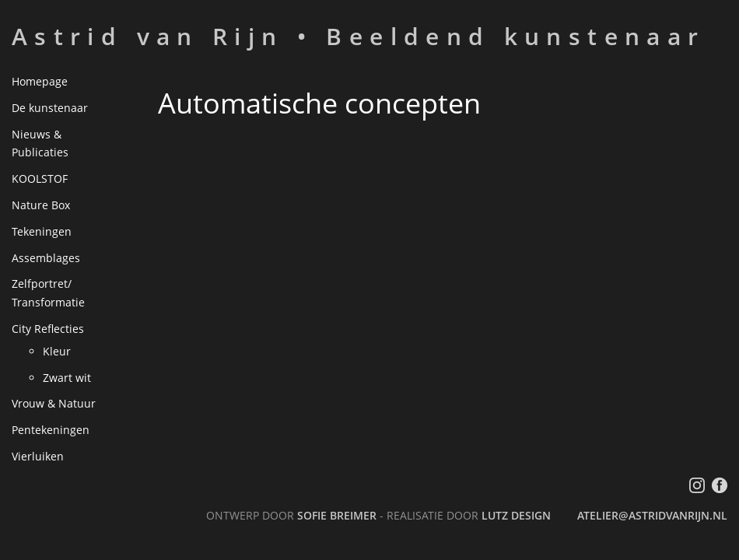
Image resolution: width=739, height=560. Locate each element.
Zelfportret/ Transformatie (48, 293)
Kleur (57, 351)
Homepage (40, 81)
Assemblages (46, 258)
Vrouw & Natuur (54, 403)
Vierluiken (38, 456)
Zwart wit (67, 378)
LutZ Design (516, 515)
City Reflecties (48, 329)
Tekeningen (42, 231)
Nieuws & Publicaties (40, 143)
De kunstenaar (50, 108)
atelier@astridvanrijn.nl (652, 515)
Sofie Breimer (337, 515)
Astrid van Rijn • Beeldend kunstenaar (358, 36)
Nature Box (41, 205)
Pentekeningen (51, 430)
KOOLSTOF (40, 178)
